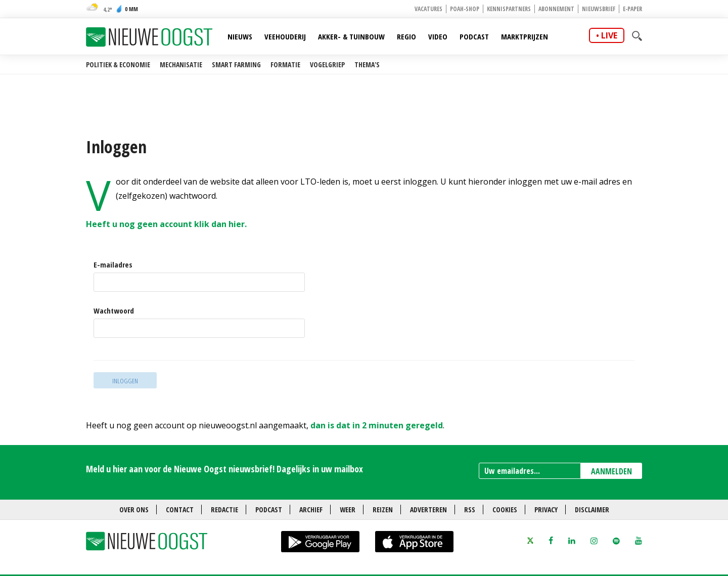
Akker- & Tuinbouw (351, 36)
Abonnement (556, 9)
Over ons (134, 509)
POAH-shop (465, 9)
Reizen (383, 509)
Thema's (367, 64)
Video (438, 36)
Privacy (546, 509)
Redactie (224, 509)
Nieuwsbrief (599, 9)
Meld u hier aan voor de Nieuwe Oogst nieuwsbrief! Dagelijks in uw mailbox (224, 469)
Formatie (285, 64)
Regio (406, 36)
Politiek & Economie (118, 64)
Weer (348, 509)
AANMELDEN (611, 471)
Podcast (474, 36)
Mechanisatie (181, 64)
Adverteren (428, 509)
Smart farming (236, 64)
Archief (311, 509)
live (609, 35)
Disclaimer (592, 509)
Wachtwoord (114, 311)
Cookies (505, 509)
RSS (470, 509)
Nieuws (240, 36)
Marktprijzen (525, 36)
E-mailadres (113, 265)
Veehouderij (285, 36)
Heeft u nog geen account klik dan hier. (167, 224)
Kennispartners (509, 9)
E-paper (632, 9)
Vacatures (428, 9)
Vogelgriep (327, 64)
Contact (180, 509)
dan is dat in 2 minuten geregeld (377, 425)
